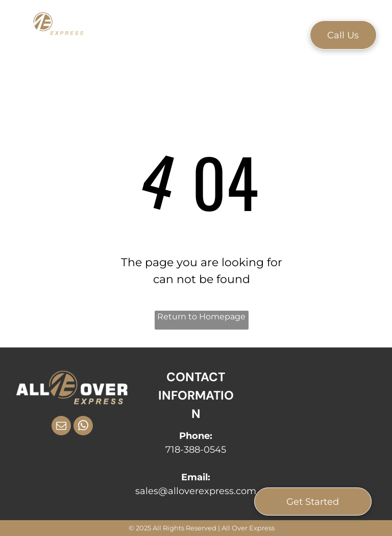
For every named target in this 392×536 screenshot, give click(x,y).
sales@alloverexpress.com (196, 491)
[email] (61, 427)
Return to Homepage (201, 317)
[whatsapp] (83, 427)
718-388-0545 (196, 450)
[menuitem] (136, 34)
